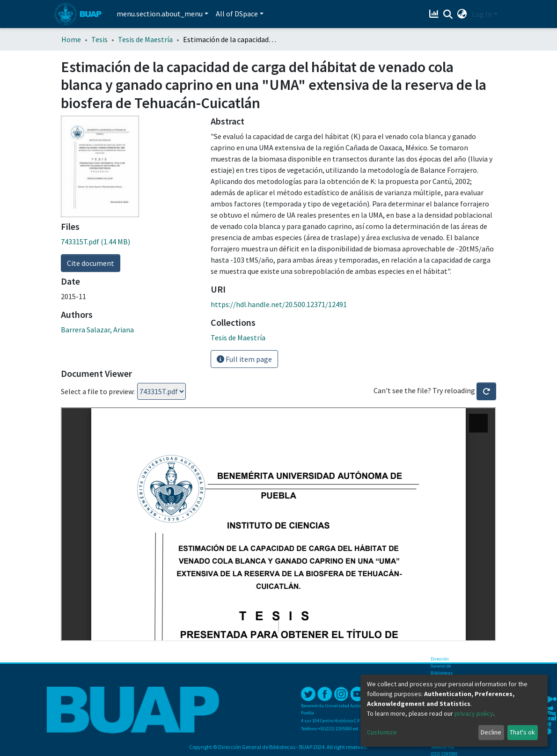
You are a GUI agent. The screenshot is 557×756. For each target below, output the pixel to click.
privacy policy (474, 713)
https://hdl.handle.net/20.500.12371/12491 (279, 304)
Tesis (99, 39)
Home (71, 39)
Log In (482, 14)
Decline (491, 732)
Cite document (91, 263)
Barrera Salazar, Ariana (97, 330)
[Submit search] (448, 15)
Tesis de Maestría (145, 39)
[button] (462, 14)
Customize (382, 732)
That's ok (522, 732)
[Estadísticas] (435, 14)
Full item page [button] (244, 359)
